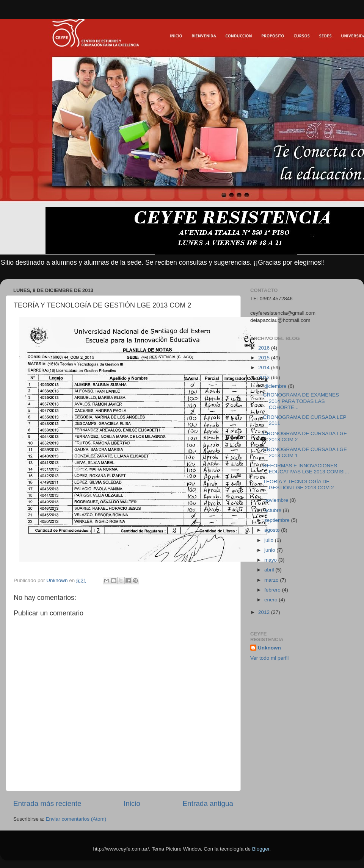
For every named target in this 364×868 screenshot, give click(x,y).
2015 (265, 358)
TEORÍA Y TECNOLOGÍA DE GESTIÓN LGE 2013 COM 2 (299, 485)
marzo (272, 580)
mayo (271, 560)
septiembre (278, 520)
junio (270, 550)
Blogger (261, 849)
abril (270, 570)
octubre (274, 510)
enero (271, 600)
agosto (273, 530)
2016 (265, 348)
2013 (265, 377)
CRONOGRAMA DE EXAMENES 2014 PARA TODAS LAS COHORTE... (301, 401)
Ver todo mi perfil (269, 658)
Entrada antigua (208, 803)
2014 (265, 368)
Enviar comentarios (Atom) (76, 819)
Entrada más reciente (47, 803)
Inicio (132, 803)
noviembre (277, 500)
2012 (265, 612)
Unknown (269, 648)
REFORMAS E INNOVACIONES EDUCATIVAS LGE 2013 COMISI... (306, 469)
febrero (273, 590)
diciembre (276, 386)
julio (270, 540)
